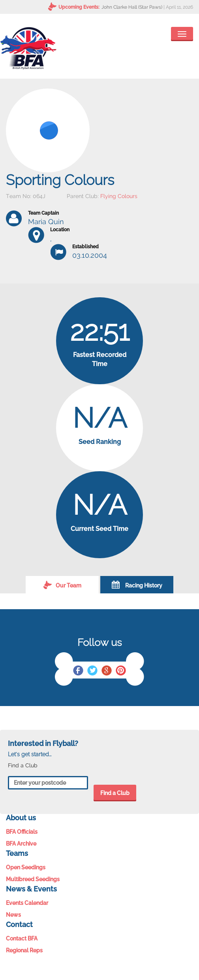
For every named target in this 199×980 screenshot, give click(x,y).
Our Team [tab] (62, 585)
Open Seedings (26, 867)
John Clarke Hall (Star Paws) (132, 7)
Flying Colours (119, 196)
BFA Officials (22, 832)
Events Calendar (27, 903)
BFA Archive (21, 844)
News (13, 915)
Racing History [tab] (137, 585)
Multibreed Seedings (33, 879)
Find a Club (115, 793)
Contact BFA (22, 938)
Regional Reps (24, 950)
